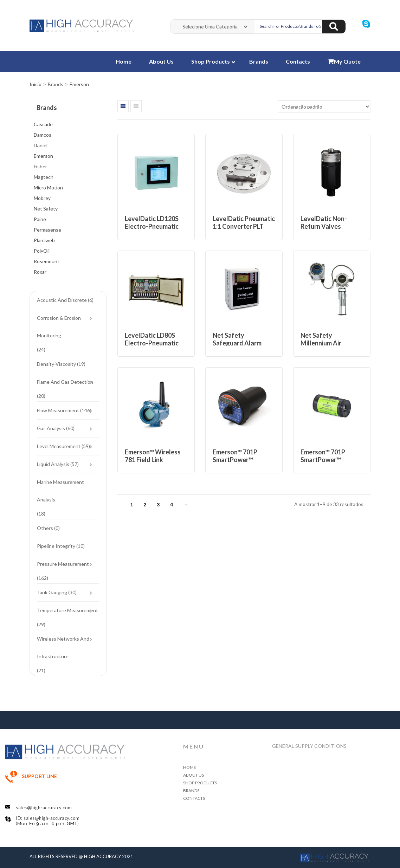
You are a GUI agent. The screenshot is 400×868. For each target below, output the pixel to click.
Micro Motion (48, 187)
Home (124, 61)
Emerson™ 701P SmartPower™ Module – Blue (235, 460)
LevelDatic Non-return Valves (324, 222)
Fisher (40, 166)
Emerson (43, 156)
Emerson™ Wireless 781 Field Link (153, 456)
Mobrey (42, 198)
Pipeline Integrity (56, 546)
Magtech (44, 177)
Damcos (43, 135)
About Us (161, 61)
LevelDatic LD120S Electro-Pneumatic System (152, 226)
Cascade (43, 124)
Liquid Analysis (53, 464)
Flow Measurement (58, 410)
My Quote (344, 61)
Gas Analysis (51, 428)
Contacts (298, 61)
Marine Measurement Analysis (60, 491)
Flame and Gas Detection (65, 382)
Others (45, 528)
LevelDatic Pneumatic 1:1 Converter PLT (244, 222)
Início (36, 84)
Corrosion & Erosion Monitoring (59, 327)
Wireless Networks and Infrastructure (63, 647)
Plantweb (44, 240)
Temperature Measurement (67, 610)
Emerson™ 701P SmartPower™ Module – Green (323, 460)
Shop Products (211, 61)
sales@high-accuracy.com (44, 808)
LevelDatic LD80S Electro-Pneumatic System (152, 343)
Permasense (47, 230)
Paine (40, 219)
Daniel (41, 145)
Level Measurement (59, 446)
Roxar (40, 272)
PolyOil (42, 251)
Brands (259, 61)
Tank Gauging (52, 592)
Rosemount (47, 261)
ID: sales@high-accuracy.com (48, 818)
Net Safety (46, 209)
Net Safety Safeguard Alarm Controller (237, 343)
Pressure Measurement (63, 564)
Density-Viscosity (56, 364)
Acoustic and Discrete (62, 300)
